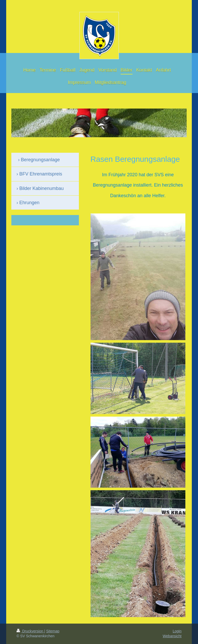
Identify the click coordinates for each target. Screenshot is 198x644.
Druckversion (30, 631)
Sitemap (53, 631)
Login (177, 631)
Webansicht (172, 636)
